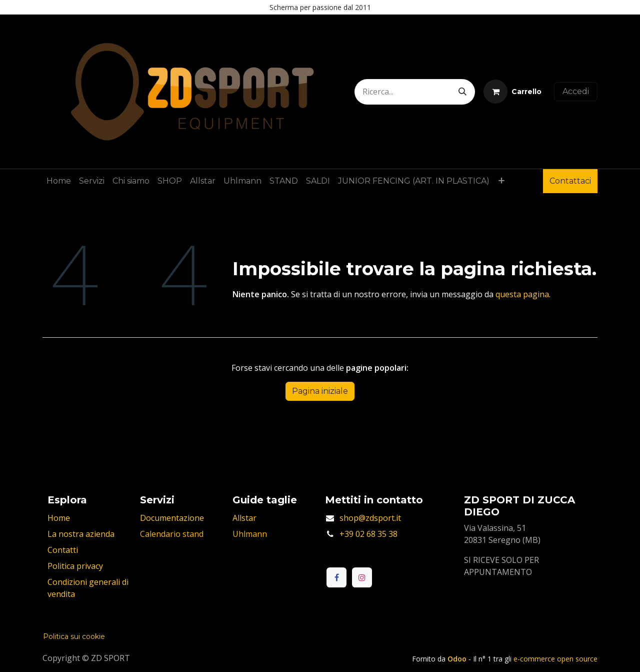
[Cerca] (462, 92)
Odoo (458, 659)
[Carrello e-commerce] (512, 92)
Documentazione (172, 518)
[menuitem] (59, 181)
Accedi (576, 91)
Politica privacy (75, 566)
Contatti (63, 550)
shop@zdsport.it (370, 518)
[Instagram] (362, 577)
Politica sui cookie (74, 636)
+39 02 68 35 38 (368, 534)
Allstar (244, 518)
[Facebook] (336, 577)
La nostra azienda (81, 534)
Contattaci (570, 181)
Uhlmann (250, 534)
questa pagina (522, 294)
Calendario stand (172, 534)
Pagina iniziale (320, 391)
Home (59, 518)
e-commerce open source (555, 659)
